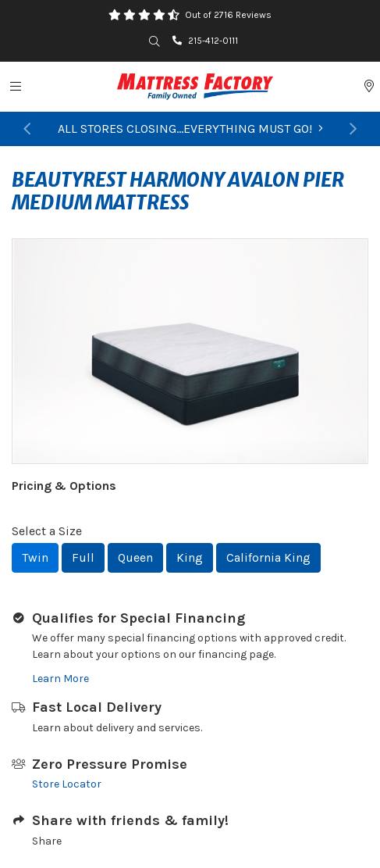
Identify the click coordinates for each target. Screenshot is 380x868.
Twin (35, 557)
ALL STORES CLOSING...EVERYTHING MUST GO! (190, 129)
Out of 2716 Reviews (228, 15)
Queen (135, 557)
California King (268, 557)
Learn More (60, 679)
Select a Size (47, 531)
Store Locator (67, 784)
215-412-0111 (205, 41)
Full (83, 557)
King (190, 557)
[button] (27, 129)
